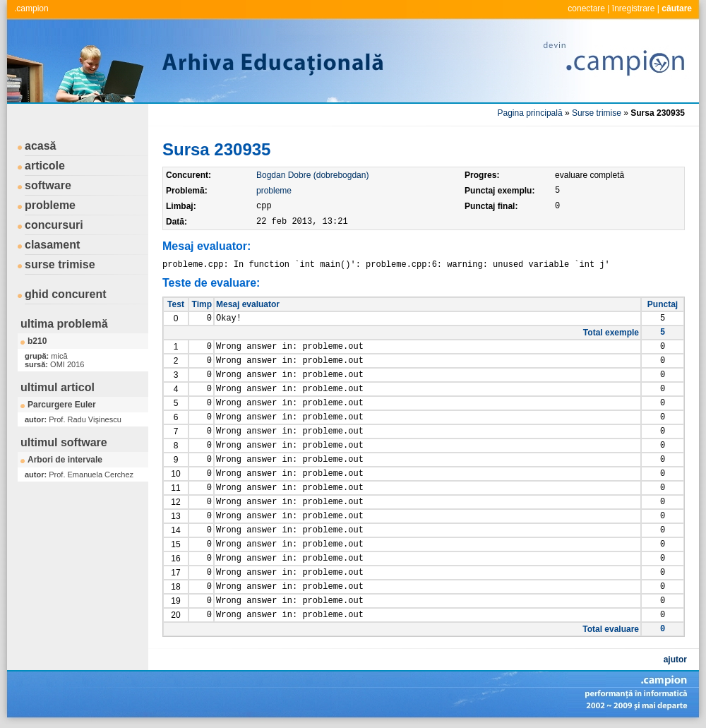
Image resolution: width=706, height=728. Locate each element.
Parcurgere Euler (62, 405)
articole (45, 166)
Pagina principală (530, 113)
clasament (52, 245)
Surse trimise (597, 113)
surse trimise (60, 264)
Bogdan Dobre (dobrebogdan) (312, 175)
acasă (41, 146)
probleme (50, 205)
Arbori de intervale (65, 460)
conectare (586, 8)
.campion (31, 8)
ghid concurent (66, 294)
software (48, 185)
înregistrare (634, 8)
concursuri (54, 225)
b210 (37, 341)
